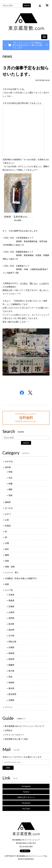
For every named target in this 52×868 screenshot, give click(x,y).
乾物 (10, 472)
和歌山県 (12, 642)
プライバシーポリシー (14, 735)
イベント (9, 707)
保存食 (8, 467)
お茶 (7, 520)
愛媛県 (11, 665)
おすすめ (9, 461)
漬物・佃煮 (10, 567)
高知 (10, 677)
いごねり (43, 283)
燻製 (10, 489)
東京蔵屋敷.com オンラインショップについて (25, 726)
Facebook (26, 803)
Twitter (26, 792)
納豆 (7, 549)
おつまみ (9, 508)
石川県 (11, 636)
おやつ (8, 514)
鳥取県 (11, 659)
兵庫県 (11, 647)
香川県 (11, 671)
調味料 (8, 502)
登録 (8, 768)
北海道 (11, 595)
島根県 (11, 653)
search (27, 5)
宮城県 (11, 606)
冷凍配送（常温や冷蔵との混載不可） (21, 578)
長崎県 (11, 683)
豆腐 (7, 543)
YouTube (26, 809)
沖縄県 (11, 700)
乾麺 (10, 484)
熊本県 (11, 688)
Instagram (26, 786)
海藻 (7, 561)
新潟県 (11, 624)
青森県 (11, 601)
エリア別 (9, 590)
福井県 (11, 630)
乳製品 (8, 526)
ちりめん (24, 283)
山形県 (11, 612)
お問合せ (9, 730)
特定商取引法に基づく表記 (16, 739)
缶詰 (10, 478)
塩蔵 (10, 495)
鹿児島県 (12, 694)
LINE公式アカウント (26, 797)
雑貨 (7, 584)
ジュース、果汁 (12, 572)
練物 (7, 555)
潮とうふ (34, 283)
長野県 (11, 618)
